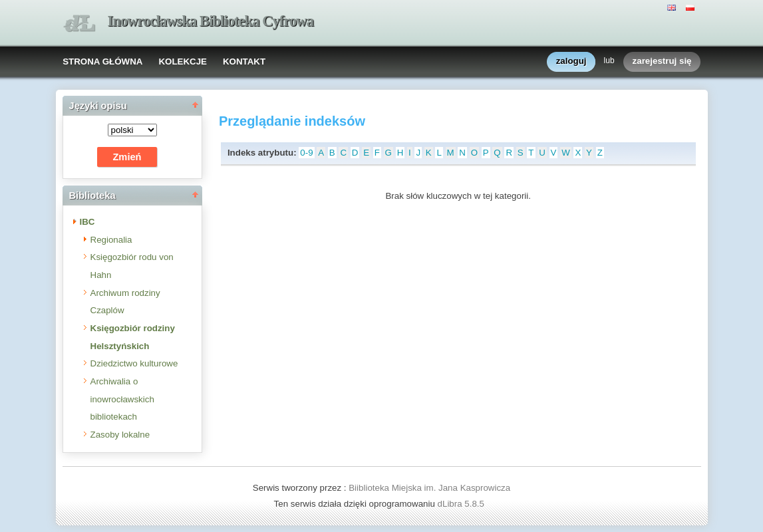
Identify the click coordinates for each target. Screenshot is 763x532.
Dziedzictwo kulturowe (134, 363)
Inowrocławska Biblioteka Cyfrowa (211, 21)
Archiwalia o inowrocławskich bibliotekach (122, 399)
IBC (87, 222)
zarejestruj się (662, 62)
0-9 (306, 153)
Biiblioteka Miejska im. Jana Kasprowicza (429, 488)
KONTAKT (244, 62)
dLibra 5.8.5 (462, 504)
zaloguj (571, 62)
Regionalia (111, 240)
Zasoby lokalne (120, 435)
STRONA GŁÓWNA (102, 62)
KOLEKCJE (183, 62)
